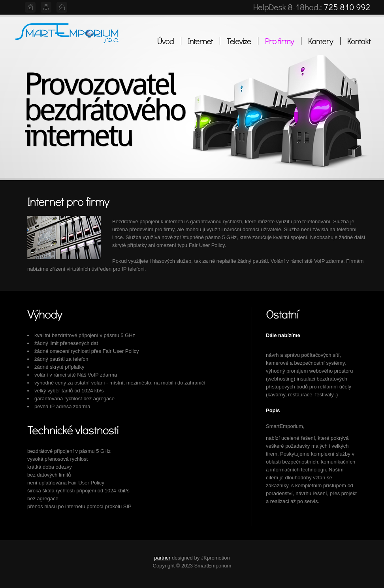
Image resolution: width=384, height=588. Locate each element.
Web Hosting (68, 37)
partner (162, 558)
